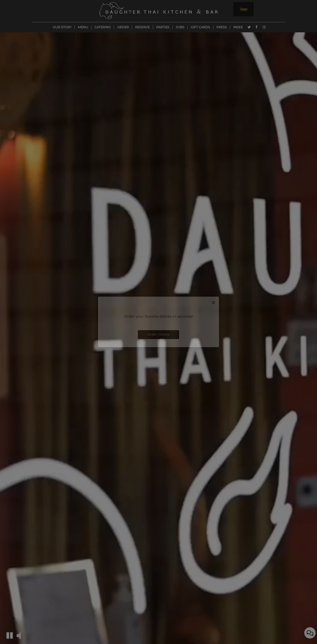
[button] (10, 635)
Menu (83, 27)
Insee (238, 27)
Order (123, 27)
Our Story (62, 27)
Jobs (180, 27)
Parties (163, 27)
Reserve (142, 27)
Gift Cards (200, 27)
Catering (103, 27)
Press (222, 27)
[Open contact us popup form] (310, 634)
